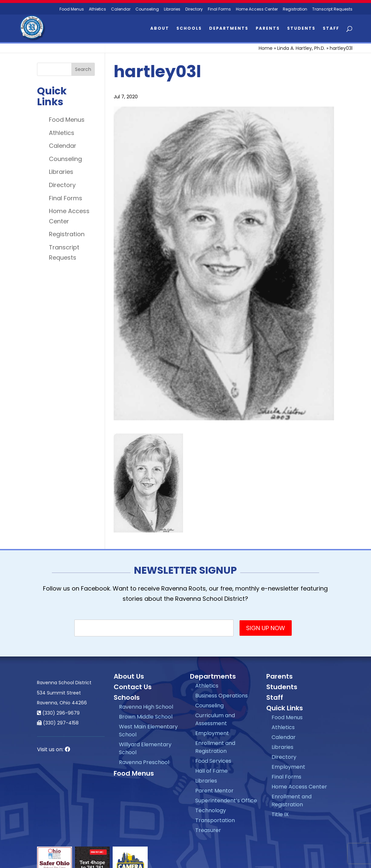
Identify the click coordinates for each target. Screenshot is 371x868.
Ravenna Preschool (144, 762)
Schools (189, 29)
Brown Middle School (146, 717)
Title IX (280, 814)
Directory (194, 9)
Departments (229, 29)
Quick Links (285, 708)
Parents (268, 29)
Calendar (121, 9)
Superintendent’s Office (226, 801)
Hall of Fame (211, 771)
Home (266, 48)
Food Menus (67, 120)
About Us (129, 676)
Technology (211, 810)
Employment (212, 733)
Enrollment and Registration (215, 747)
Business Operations (222, 696)
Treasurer (208, 830)
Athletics (97, 9)
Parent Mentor (214, 791)
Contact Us (133, 687)
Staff (331, 29)
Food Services (213, 761)
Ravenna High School (146, 707)
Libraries (172, 9)
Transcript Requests (332, 9)
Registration (295, 9)
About (160, 29)
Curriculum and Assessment (215, 719)
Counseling (147, 9)
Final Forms (219, 9)
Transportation (215, 820)
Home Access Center (257, 9)
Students (301, 29)
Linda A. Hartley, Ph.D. (301, 48)
